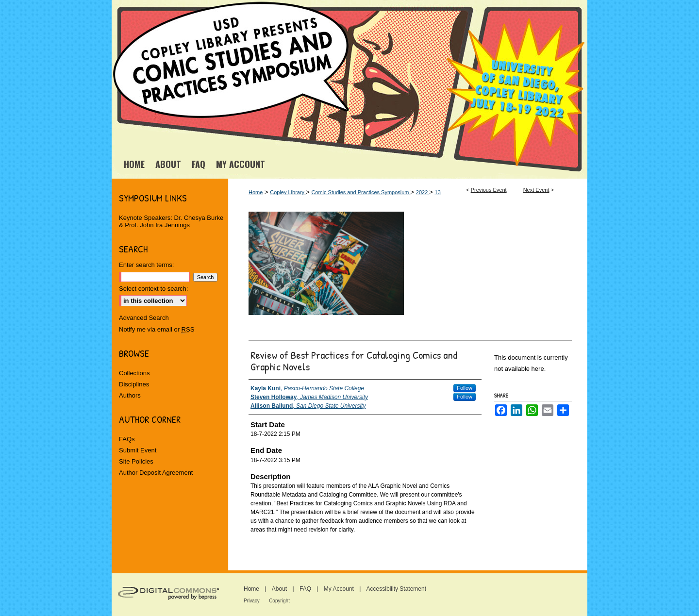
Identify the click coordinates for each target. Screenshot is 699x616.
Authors (130, 395)
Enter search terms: (146, 265)
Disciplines (134, 384)
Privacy (252, 601)
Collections (134, 373)
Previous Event (489, 190)
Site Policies (136, 461)
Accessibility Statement (396, 589)
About (279, 589)
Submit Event (138, 450)
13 (438, 192)
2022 (423, 192)
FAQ (305, 589)
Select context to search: (153, 289)
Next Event (536, 190)
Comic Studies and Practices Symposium (361, 192)
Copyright (279, 601)
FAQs (127, 439)
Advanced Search (144, 318)
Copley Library (288, 192)
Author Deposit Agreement (156, 473)
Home (256, 192)
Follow (465, 388)
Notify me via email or (157, 329)
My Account (339, 589)
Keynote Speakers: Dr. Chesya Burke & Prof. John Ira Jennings (171, 221)
